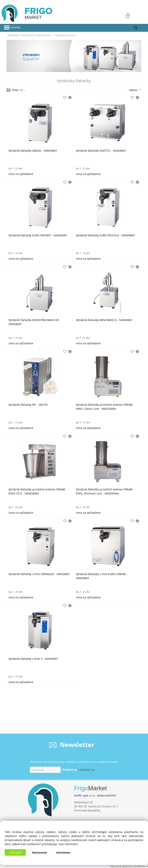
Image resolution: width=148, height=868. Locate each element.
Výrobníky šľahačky (65, 35)
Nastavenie (39, 853)
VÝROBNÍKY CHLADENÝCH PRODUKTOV (29, 35)
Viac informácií (68, 844)
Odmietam (63, 853)
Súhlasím (15, 853)
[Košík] (139, 16)
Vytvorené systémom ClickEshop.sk (129, 866)
